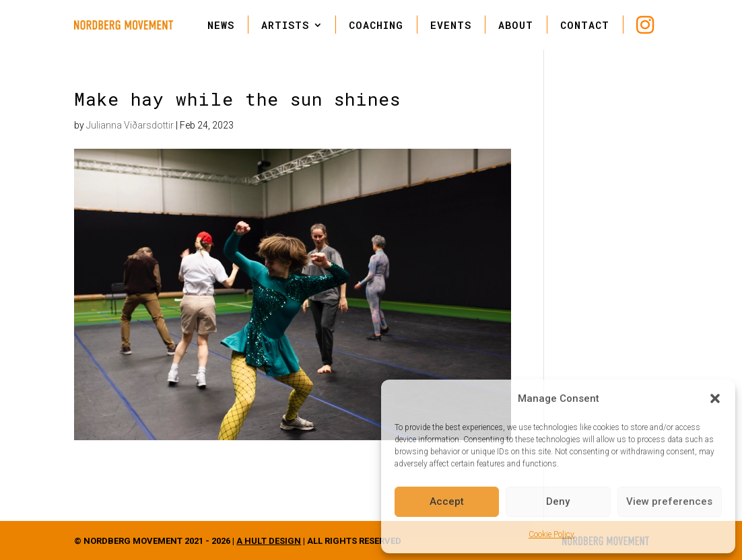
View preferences (669, 501)
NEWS (221, 25)
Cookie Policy (551, 534)
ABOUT (516, 25)
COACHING (376, 25)
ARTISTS (285, 25)
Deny (558, 501)
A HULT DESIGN (269, 541)
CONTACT (585, 25)
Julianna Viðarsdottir (130, 125)
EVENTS (451, 25)
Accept (447, 501)
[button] (715, 398)
